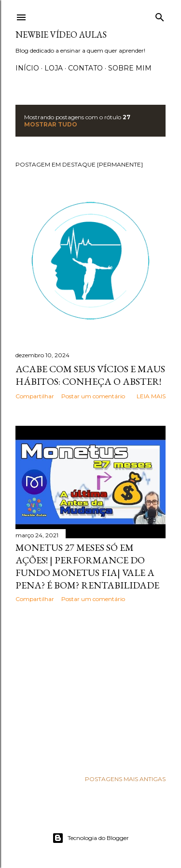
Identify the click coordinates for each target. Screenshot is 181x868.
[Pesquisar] (160, 15)
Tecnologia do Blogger (90, 838)
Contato (85, 68)
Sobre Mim (130, 68)
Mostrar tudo (51, 124)
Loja (54, 68)
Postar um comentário (93, 396)
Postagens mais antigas (125, 779)
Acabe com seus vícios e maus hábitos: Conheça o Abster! (90, 375)
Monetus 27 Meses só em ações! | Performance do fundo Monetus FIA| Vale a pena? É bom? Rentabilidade (87, 566)
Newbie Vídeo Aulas (61, 35)
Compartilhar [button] (35, 396)
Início (27, 68)
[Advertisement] (90, 687)
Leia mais (151, 396)
